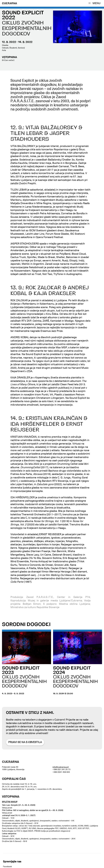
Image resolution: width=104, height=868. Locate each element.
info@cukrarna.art (61, 767)
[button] (95, 3)
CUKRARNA (10, 4)
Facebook (7, 867)
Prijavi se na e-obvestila (25, 742)
